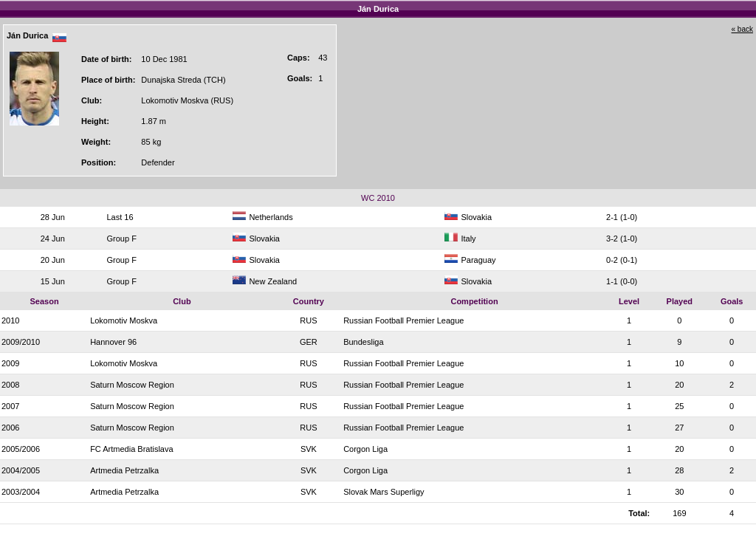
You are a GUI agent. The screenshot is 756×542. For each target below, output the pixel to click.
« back (742, 29)
